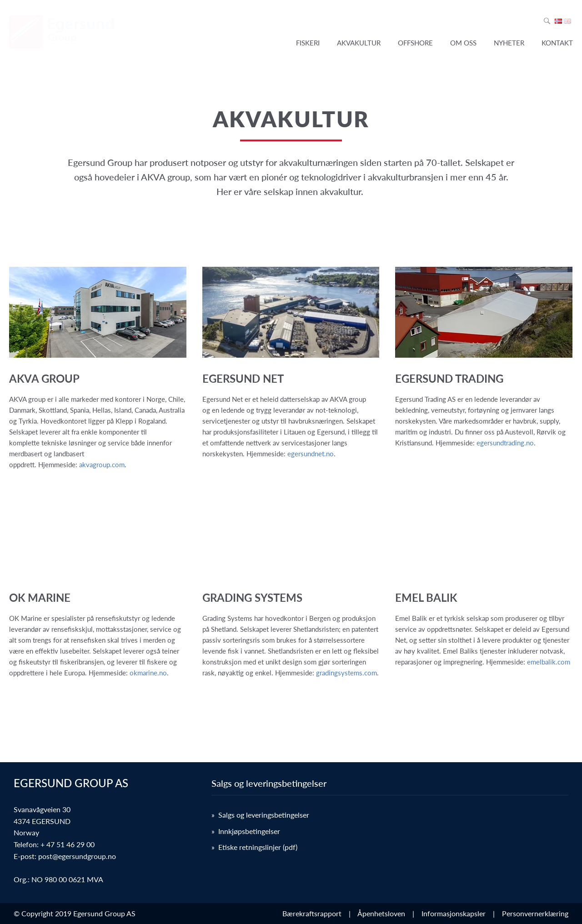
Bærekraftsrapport (314, 913)
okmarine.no (148, 673)
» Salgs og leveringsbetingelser (260, 815)
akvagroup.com (102, 464)
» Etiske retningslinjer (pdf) (254, 847)
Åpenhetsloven (383, 913)
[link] (98, 368)
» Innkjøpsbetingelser (246, 831)
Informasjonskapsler (455, 913)
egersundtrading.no (505, 443)
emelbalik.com (549, 662)
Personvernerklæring (535, 913)
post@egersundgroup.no (77, 856)
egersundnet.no (311, 454)
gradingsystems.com (346, 673)
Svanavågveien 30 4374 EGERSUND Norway (42, 821)
